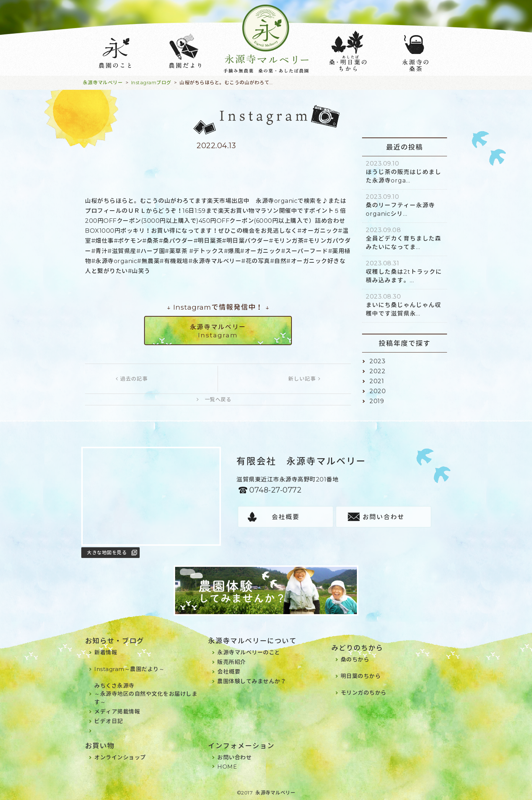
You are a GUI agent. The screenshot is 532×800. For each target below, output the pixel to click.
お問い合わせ (383, 517)
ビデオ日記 (109, 721)
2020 (378, 391)
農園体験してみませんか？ (252, 681)
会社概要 (286, 517)
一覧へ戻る (218, 399)
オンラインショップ (120, 757)
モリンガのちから (364, 693)
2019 (377, 401)
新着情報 (106, 652)
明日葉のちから (361, 676)
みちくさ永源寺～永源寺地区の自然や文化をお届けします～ (146, 694)
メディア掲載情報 (117, 712)
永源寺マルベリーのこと (249, 652)
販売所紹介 (232, 662)
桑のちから (355, 659)
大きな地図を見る (107, 552)
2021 (377, 381)
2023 (377, 361)
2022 (377, 371)
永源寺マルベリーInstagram (218, 331)
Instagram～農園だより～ (129, 669)
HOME (227, 767)
